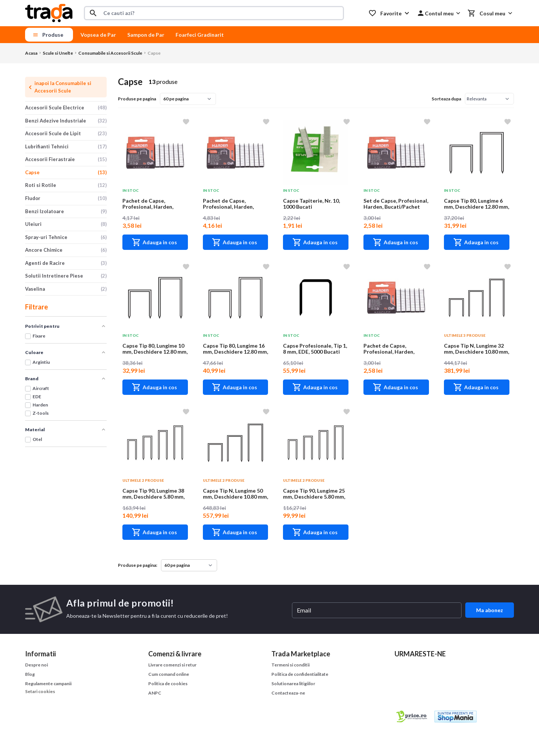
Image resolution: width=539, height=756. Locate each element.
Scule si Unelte (58, 53)
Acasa (31, 53)
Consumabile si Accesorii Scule (110, 53)
